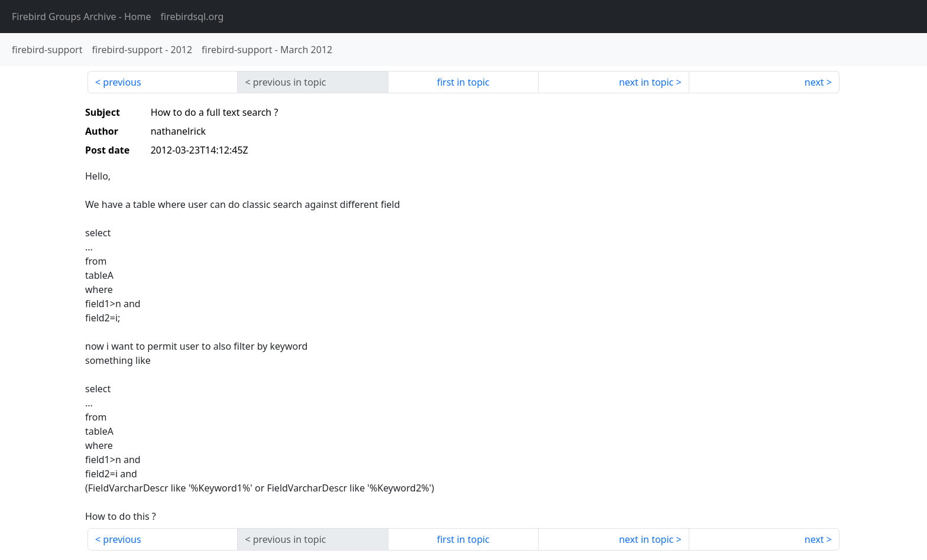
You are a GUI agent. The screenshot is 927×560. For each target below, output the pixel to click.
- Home (82, 17)
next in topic (646, 82)
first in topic (463, 82)
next (814, 82)
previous (122, 82)
